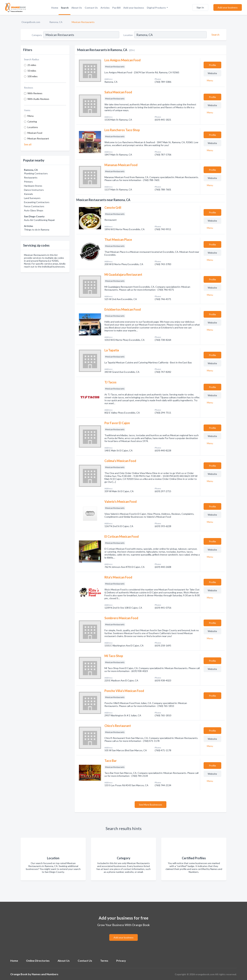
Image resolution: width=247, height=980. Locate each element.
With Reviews (35, 93)
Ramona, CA (56, 22)
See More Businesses (151, 805)
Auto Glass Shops (34, 210)
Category (37, 35)
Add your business (134, 8)
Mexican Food (35, 133)
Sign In (200, 7)
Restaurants (31, 177)
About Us (77, 8)
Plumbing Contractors (36, 173)
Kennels (28, 194)
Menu (31, 116)
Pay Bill (116, 8)
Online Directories (38, 961)
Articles (105, 8)
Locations (33, 127)
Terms (104, 961)
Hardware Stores (33, 186)
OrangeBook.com (31, 22)
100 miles (33, 76)
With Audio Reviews (38, 99)
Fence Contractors (34, 206)
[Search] (215, 35)
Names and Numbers (45, 974)
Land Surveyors (32, 198)
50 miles (32, 71)
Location (128, 35)
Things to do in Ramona (37, 230)
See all (28, 144)
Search (65, 8)
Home (55, 8)
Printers (28, 182)
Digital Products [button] (156, 8)
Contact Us (91, 8)
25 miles (32, 65)
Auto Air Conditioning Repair (39, 220)
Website (212, 73)
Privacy (121, 961)
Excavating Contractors (37, 202)
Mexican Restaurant (38, 138)
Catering (32, 121)
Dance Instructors (34, 190)
